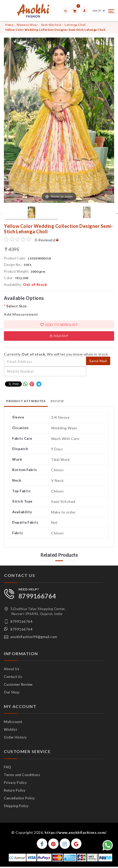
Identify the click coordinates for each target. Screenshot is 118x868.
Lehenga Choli (75, 25)
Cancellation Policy (19, 798)
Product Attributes (26, 401)
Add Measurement (21, 314)
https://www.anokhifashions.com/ (76, 832)
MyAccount (13, 722)
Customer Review (18, 684)
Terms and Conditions (22, 775)
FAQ (8, 767)
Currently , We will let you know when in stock (56, 354)
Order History (15, 737)
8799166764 (37, 596)
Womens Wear (27, 25)
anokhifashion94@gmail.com (34, 637)
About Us (12, 669)
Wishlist (10, 729)
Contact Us (13, 677)
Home (9, 25)
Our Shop (12, 692)
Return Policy (15, 790)
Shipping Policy (16, 806)
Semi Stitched (51, 25)
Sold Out (59, 336)
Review (57, 401)
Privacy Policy (15, 783)
